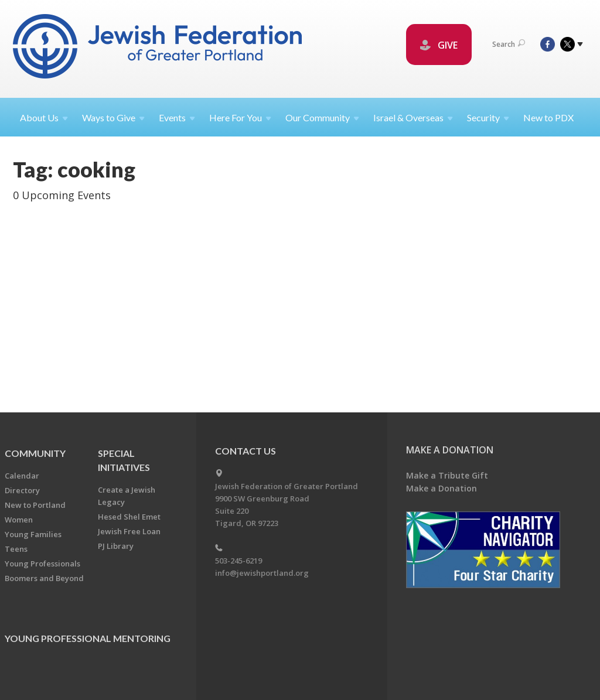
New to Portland (35, 505)
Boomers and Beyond (44, 578)
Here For (240, 117)
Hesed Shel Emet (129, 517)
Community (35, 453)
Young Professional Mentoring (88, 638)
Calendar (22, 476)
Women (19, 520)
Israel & (413, 117)
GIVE (439, 45)
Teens (16, 549)
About (44, 117)
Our (322, 117)
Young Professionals (42, 564)
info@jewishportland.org (262, 573)
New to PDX (548, 117)
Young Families (33, 534)
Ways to (113, 117)
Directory (22, 490)
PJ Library (116, 546)
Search (509, 44)
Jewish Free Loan (129, 531)
